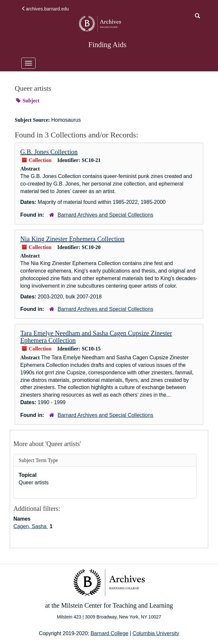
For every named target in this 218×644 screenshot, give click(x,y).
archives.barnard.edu (45, 9)
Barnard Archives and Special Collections (105, 215)
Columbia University (156, 633)
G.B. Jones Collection (49, 152)
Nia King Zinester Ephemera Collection (72, 239)
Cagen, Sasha (31, 526)
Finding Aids (107, 45)
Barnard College (109, 633)
